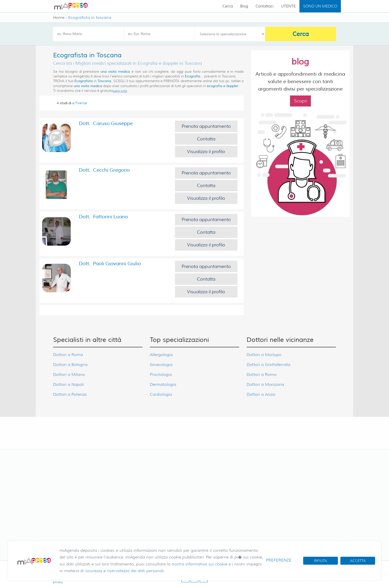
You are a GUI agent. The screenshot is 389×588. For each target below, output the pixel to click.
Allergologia (161, 355)
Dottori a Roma (68, 355)
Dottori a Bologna (70, 365)
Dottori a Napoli (68, 384)
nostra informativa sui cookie (199, 564)
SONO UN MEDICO (320, 6)
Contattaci (265, 6)
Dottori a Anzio (261, 394)
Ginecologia (161, 365)
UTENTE (288, 6)
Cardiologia (161, 394)
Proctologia (161, 375)
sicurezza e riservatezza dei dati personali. (125, 571)
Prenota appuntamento (206, 126)
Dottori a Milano (69, 375)
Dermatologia (163, 384)
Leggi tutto (120, 91)
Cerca (228, 6)
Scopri (300, 101)
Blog (244, 6)
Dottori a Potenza (70, 394)
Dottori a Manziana (265, 384)
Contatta (206, 139)
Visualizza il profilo (206, 152)
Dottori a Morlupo (264, 355)
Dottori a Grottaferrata (268, 365)
